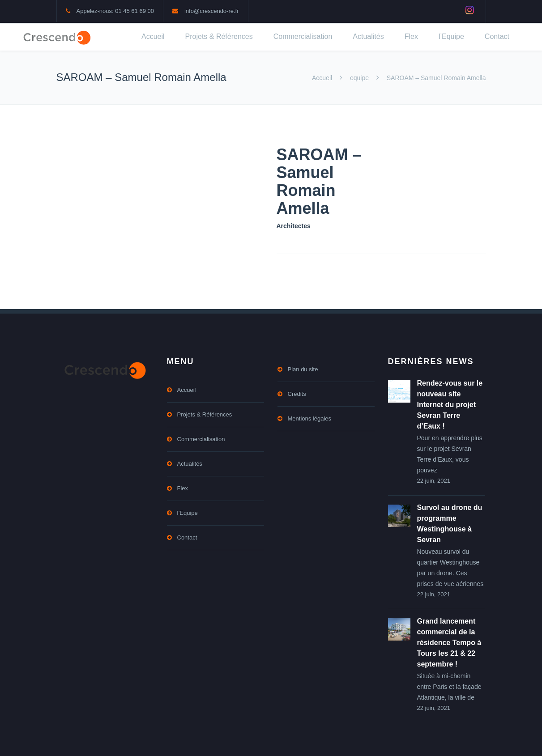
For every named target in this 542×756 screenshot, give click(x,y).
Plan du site (303, 369)
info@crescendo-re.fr (212, 11)
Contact (497, 36)
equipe (359, 78)
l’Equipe (451, 36)
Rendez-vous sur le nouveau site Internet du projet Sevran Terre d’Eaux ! (450, 405)
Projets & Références (219, 36)
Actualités (368, 36)
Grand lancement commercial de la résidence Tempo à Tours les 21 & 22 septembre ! (449, 643)
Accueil (153, 36)
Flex (411, 36)
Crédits (297, 394)
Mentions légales (310, 418)
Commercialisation (303, 36)
